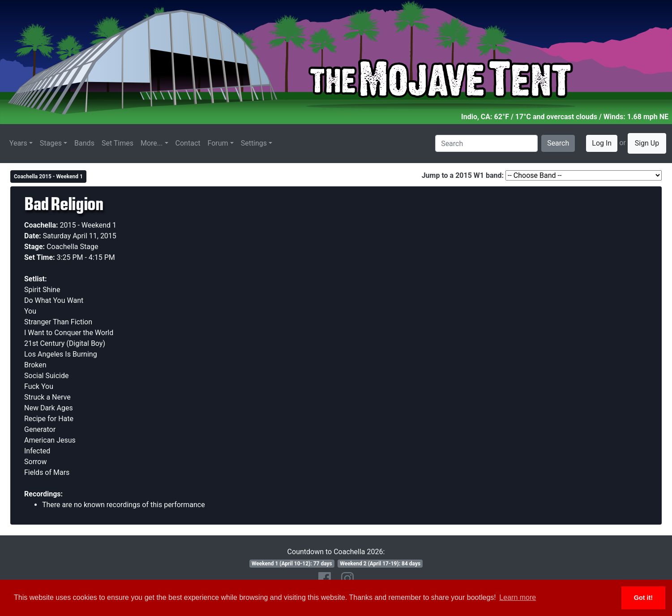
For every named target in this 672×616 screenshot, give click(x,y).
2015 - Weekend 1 (88, 225)
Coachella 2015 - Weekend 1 (48, 177)
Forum (218, 143)
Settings (254, 143)
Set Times (118, 143)
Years (18, 143)
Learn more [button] (518, 597)
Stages (51, 143)
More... (152, 143)
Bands (84, 143)
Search (558, 143)
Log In (602, 143)
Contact (188, 143)
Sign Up (647, 143)
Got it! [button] (643, 598)
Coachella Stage (72, 247)
